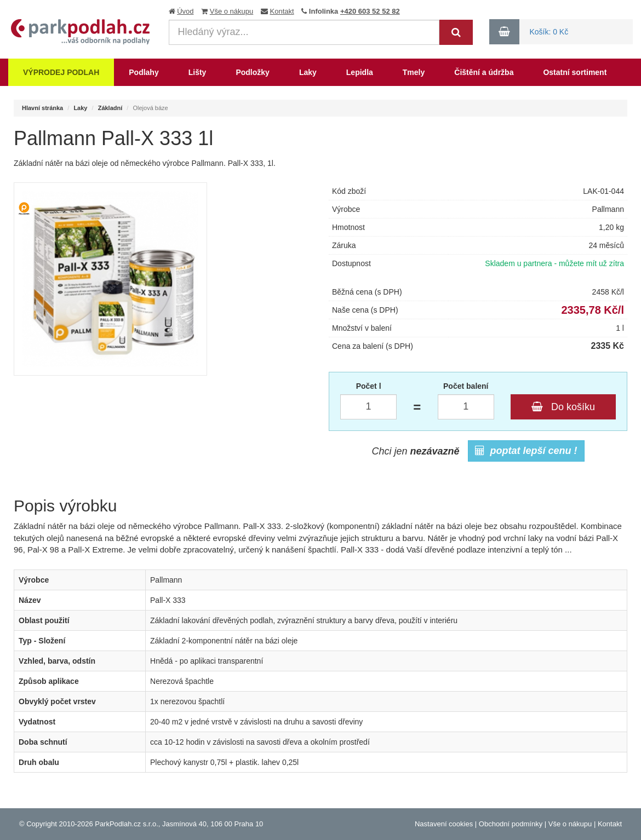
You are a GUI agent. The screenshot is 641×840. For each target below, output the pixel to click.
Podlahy (144, 72)
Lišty (198, 72)
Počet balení (466, 386)
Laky (308, 72)
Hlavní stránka (42, 108)
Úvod (185, 11)
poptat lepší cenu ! (526, 451)
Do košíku (563, 407)
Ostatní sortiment (575, 72)
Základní (110, 108)
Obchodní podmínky (511, 824)
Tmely (414, 72)
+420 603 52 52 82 (370, 11)
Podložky (252, 72)
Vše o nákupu (232, 11)
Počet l (369, 386)
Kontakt (282, 11)
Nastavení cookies (444, 824)
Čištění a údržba (484, 72)
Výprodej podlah (61, 72)
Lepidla (360, 72)
